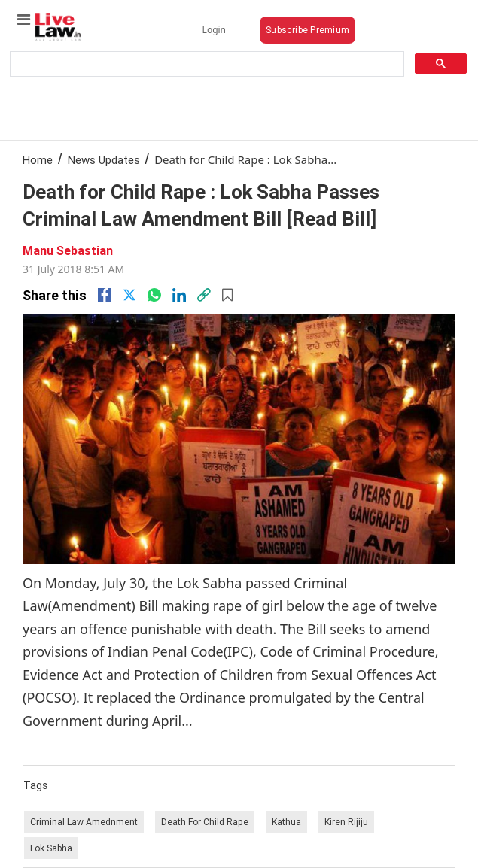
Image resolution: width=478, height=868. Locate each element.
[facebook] (105, 295)
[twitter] (129, 295)
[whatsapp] (154, 295)
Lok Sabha (51, 848)
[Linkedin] (179, 295)
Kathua (286, 822)
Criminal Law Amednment (84, 822)
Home (38, 160)
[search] (206, 64)
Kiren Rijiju (346, 822)
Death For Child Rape (205, 822)
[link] (204, 295)
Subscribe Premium (308, 30)
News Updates (104, 160)
